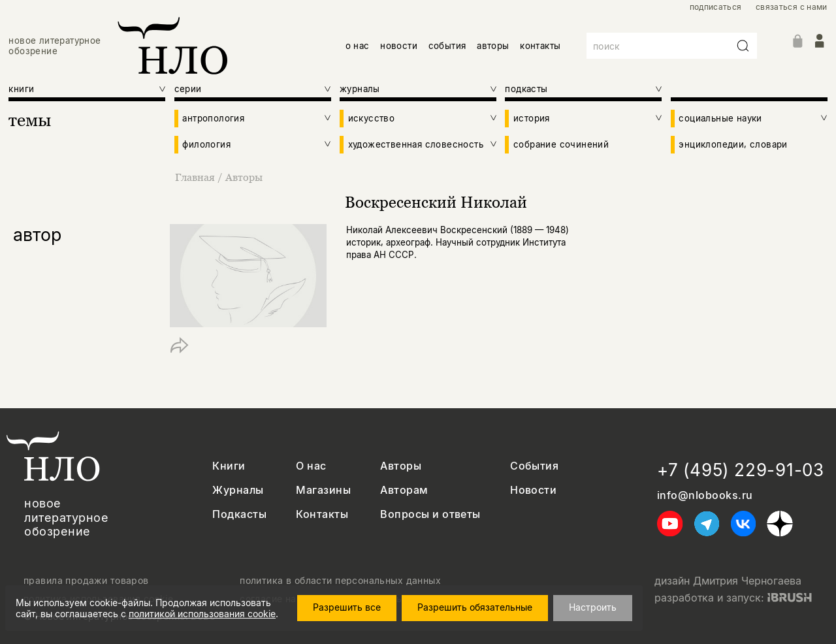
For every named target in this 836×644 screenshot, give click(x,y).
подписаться (716, 7)
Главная (196, 177)
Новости (533, 490)
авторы (493, 46)
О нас (311, 466)
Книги (229, 466)
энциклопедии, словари (733, 144)
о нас (358, 46)
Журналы (238, 490)
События (534, 466)
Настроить (593, 607)
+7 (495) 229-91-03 (741, 470)
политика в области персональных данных (340, 581)
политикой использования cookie (202, 614)
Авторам (404, 490)
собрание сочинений (561, 144)
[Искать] (743, 46)
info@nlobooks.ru (705, 495)
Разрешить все (347, 607)
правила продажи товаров (86, 581)
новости (399, 46)
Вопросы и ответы (430, 514)
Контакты (322, 514)
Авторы (244, 177)
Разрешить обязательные (475, 607)
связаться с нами (792, 7)
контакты (540, 46)
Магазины (323, 490)
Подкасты (239, 514)
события (447, 46)
